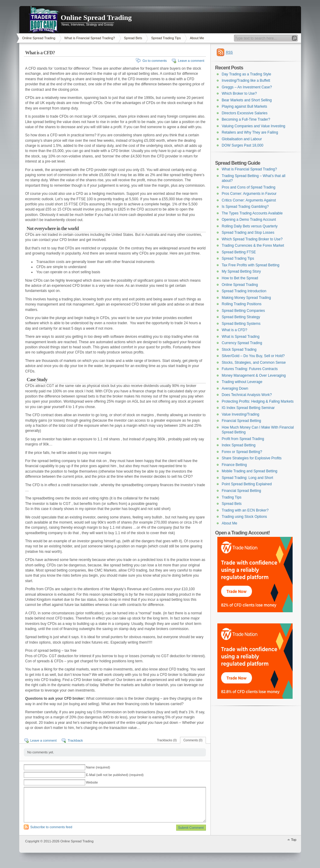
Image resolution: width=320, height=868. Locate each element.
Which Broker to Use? (239, 93)
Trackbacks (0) (167, 740)
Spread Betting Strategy (241, 317)
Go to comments (155, 61)
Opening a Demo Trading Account (249, 220)
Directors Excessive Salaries (245, 113)
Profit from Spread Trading (243, 439)
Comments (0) (193, 740)
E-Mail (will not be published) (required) (115, 775)
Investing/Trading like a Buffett (246, 81)
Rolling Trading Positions (242, 304)
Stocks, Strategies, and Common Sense (254, 363)
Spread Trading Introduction (244, 291)
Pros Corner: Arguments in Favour (249, 194)
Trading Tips (232, 497)
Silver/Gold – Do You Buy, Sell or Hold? (253, 356)
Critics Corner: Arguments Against (249, 200)
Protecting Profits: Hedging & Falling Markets (258, 401)
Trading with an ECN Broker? (245, 510)
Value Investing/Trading (241, 414)
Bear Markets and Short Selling (247, 100)
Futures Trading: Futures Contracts (250, 369)
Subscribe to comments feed (51, 827)
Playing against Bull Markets (245, 106)
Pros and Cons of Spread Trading (249, 187)
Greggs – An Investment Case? (247, 87)
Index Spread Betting (239, 445)
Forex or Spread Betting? (242, 452)
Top (294, 840)
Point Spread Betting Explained (247, 484)
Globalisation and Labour (242, 139)
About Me (197, 38)
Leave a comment (191, 61)
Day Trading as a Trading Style (247, 74)
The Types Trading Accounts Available (252, 213)
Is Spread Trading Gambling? (245, 207)
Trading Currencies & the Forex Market (253, 246)
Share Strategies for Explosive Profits (252, 458)
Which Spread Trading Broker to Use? (252, 239)
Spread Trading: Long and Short (248, 478)
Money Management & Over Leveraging (254, 375)
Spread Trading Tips (166, 38)
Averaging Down (235, 388)
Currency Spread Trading (242, 343)
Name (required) (98, 767)
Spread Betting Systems (241, 324)
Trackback (75, 740)
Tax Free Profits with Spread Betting (251, 265)
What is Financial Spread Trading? (90, 38)
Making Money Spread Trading (246, 298)
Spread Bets (133, 38)
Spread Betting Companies (243, 311)
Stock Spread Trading (239, 350)
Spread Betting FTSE (239, 252)
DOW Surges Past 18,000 (243, 145)
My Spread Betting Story (241, 271)
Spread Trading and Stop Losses (248, 233)
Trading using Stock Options (244, 517)
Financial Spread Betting (242, 421)
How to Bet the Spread (240, 278)
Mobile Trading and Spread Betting (250, 471)
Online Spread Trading (96, 17)
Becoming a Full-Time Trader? (246, 119)
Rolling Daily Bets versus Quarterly (250, 226)
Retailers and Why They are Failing (250, 132)
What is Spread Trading (241, 337)
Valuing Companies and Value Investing (254, 126)
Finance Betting (234, 465)
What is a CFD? (235, 330)
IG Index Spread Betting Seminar (248, 408)
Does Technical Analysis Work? (247, 395)
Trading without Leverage (242, 382)
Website (92, 782)
